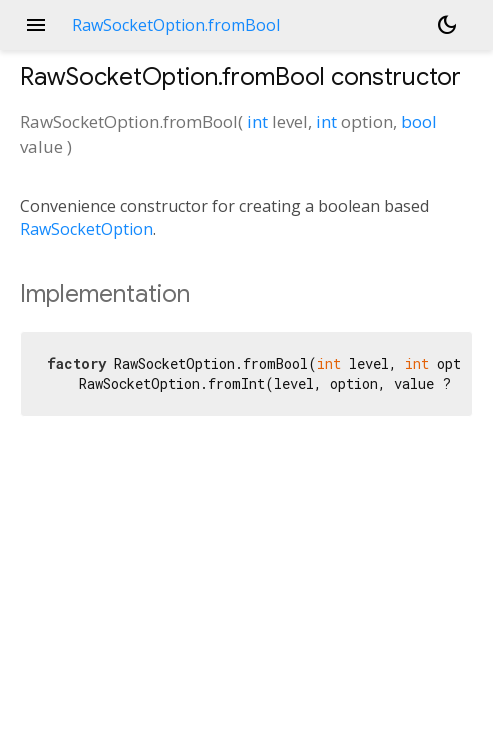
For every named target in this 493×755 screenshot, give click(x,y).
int (257, 121)
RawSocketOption (86, 229)
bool (419, 121)
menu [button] (36, 25)
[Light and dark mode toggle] (447, 25)
